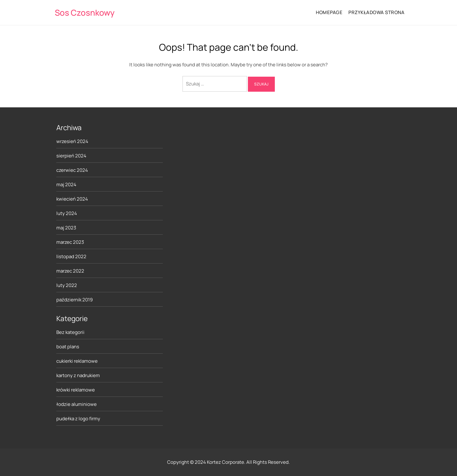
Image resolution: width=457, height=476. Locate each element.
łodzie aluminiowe (77, 404)
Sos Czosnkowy (85, 13)
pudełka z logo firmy (78, 419)
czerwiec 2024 (72, 170)
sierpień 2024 (71, 156)
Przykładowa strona (376, 12)
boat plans (68, 347)
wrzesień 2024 (72, 141)
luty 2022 (67, 285)
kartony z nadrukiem (78, 375)
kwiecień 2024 (72, 199)
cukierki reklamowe (77, 361)
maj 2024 (66, 184)
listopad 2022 (71, 256)
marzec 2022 (70, 271)
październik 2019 (74, 300)
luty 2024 (67, 213)
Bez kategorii (70, 332)
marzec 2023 (70, 242)
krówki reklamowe (76, 390)
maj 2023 (66, 228)
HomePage (329, 12)
